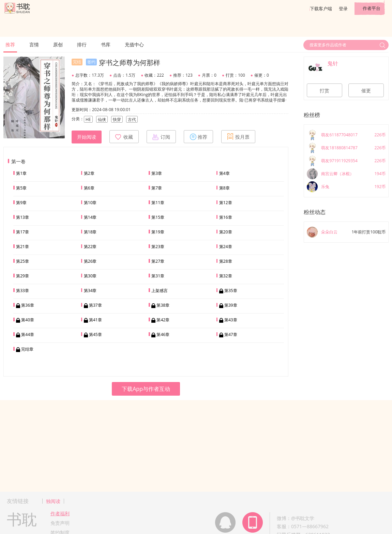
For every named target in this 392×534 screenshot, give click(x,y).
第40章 (28, 320)
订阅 (161, 137)
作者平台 (372, 8)
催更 (366, 91)
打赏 (325, 91)
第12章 (226, 203)
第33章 (22, 291)
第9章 (21, 203)
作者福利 (60, 513)
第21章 (22, 247)
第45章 (95, 334)
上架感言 (160, 291)
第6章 (89, 188)
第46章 (163, 334)
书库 (106, 44)
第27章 (158, 261)
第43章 (231, 320)
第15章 (158, 217)
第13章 (22, 217)
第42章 (163, 320)
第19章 (158, 232)
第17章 (22, 232)
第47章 (231, 334)
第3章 (157, 173)
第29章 (22, 276)
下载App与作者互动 (146, 389)
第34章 (90, 291)
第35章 (231, 291)
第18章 (90, 232)
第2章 (89, 173)
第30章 (90, 276)
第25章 (22, 261)
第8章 (224, 188)
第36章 (28, 305)
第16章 (226, 217)
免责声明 (60, 523)
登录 (343, 9)
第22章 (90, 247)
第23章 (158, 247)
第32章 (226, 276)
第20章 (226, 232)
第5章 (21, 188)
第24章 (226, 247)
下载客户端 (321, 9)
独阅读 (53, 501)
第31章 (158, 276)
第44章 (28, 334)
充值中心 (134, 44)
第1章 (21, 173)
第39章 (231, 305)
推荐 (10, 44)
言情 (34, 44)
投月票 (238, 137)
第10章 (90, 203)
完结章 (27, 349)
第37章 (95, 305)
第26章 (90, 261)
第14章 (90, 217)
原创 (58, 44)
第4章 (224, 173)
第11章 (158, 203)
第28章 (226, 261)
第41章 (95, 320)
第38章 (163, 305)
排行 (82, 44)
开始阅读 (87, 137)
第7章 (157, 188)
